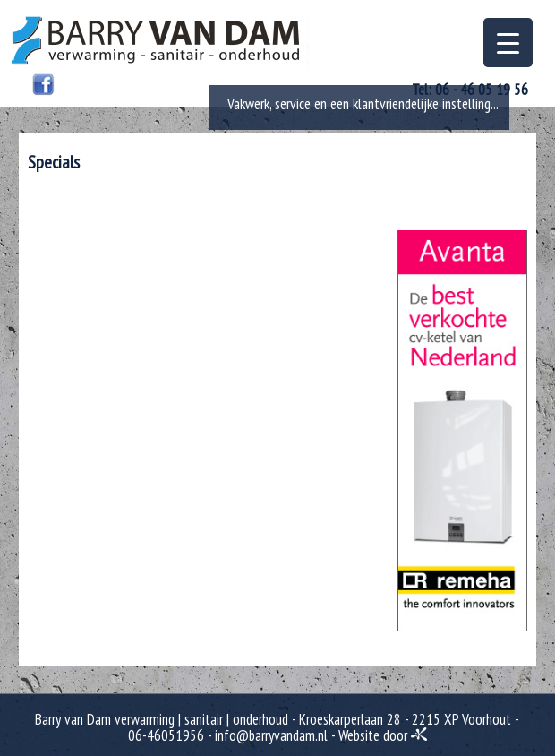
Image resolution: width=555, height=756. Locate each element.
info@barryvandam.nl (271, 735)
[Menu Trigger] (508, 43)
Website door (383, 735)
